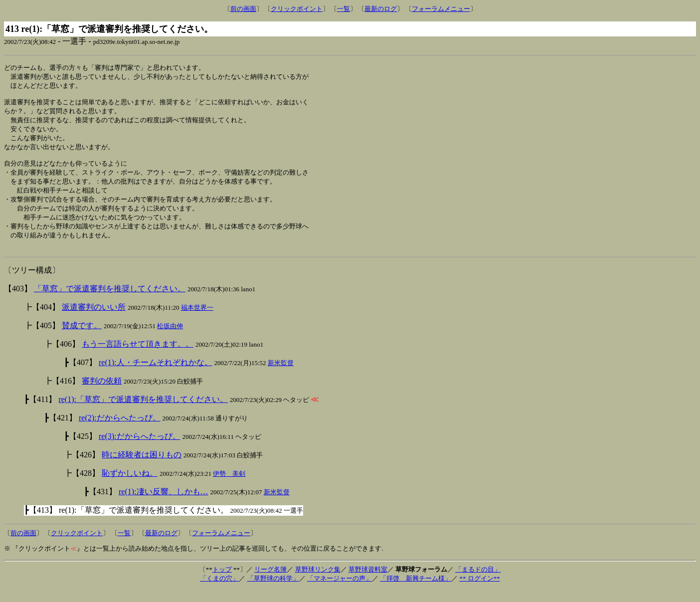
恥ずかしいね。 (130, 486)
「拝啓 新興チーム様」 (416, 591)
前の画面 (243, 9)
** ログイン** (479, 591)
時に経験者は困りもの (142, 467)
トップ (222, 582)
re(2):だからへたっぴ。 (120, 430)
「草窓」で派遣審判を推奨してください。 (110, 301)
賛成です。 (82, 338)
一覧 (344, 9)
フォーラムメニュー (441, 9)
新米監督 (281, 375)
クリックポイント (297, 9)
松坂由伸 (170, 338)
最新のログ (381, 9)
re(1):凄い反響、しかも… (164, 504)
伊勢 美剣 (229, 486)
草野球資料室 (368, 582)
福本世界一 (197, 320)
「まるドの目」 (478, 582)
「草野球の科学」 (273, 591)
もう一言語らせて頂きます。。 (138, 356)
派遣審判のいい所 (94, 319)
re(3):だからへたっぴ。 (140, 449)
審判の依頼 (102, 393)
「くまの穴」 (219, 591)
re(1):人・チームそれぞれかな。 (156, 375)
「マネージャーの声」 (340, 591)
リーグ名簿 (270, 582)
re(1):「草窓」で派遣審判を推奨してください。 (143, 412)
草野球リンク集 (318, 582)
